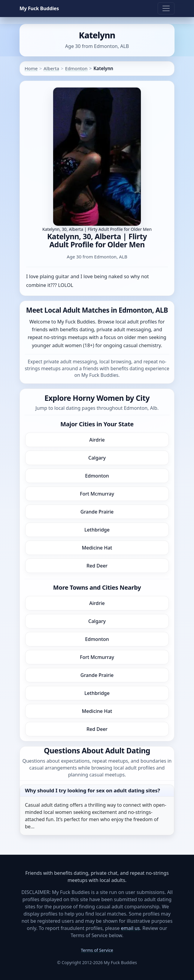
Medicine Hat (97, 548)
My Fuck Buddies (39, 8)
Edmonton (76, 68)
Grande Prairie (97, 512)
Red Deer (97, 566)
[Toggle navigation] (166, 8)
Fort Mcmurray (97, 494)
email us (130, 928)
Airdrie (97, 440)
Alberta (51, 68)
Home (31, 68)
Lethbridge (97, 530)
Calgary (97, 458)
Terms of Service (97, 950)
